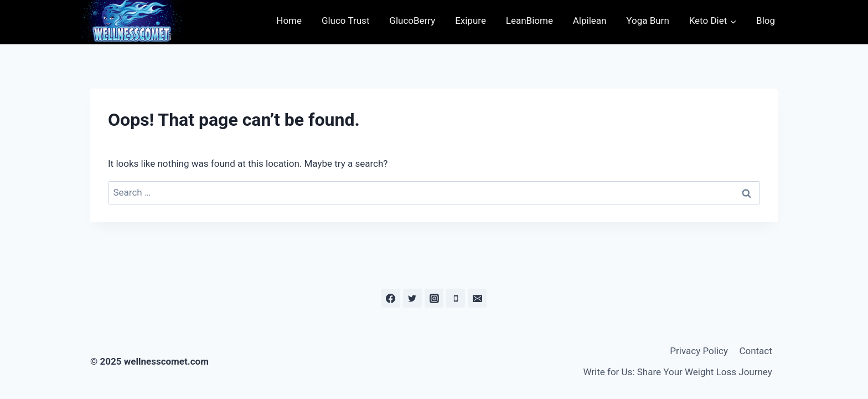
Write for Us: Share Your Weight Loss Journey (677, 372)
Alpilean (590, 21)
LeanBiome (529, 21)
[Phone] (456, 298)
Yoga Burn (648, 21)
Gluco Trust (346, 21)
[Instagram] (434, 298)
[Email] (477, 298)
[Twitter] (412, 298)
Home (289, 21)
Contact (755, 351)
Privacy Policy (699, 351)
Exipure (471, 21)
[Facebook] (391, 298)
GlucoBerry (412, 21)
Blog (766, 21)
